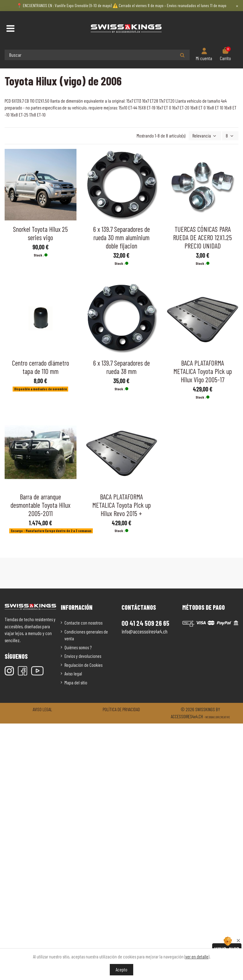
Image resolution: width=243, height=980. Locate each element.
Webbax (210, 717)
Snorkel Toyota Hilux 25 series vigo (40, 233)
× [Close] (237, 6)
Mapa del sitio (76, 683)
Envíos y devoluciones (83, 656)
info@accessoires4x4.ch (144, 631)
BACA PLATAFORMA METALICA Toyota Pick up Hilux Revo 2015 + (121, 505)
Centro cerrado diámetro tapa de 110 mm (41, 367)
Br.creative (223, 717)
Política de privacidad (121, 709)
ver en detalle (197, 957)
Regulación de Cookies (83, 665)
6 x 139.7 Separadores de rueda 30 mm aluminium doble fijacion (121, 237)
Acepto (121, 970)
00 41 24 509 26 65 (145, 623)
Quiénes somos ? (78, 647)
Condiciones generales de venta (86, 635)
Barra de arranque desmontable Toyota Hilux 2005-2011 (40, 505)
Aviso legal (73, 674)
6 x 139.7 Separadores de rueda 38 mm (121, 367)
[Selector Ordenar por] (205, 136)
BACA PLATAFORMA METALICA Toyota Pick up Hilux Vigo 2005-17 (203, 371)
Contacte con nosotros (83, 623)
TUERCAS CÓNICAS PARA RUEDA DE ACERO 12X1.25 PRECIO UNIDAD (202, 237)
